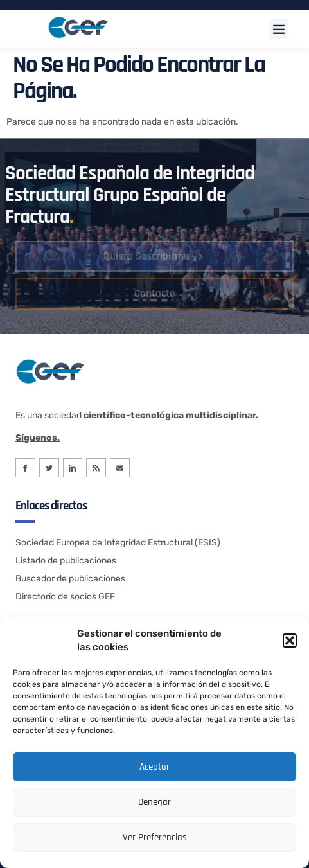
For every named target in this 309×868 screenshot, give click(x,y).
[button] (290, 641)
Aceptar (154, 767)
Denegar (154, 802)
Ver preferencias (155, 837)
